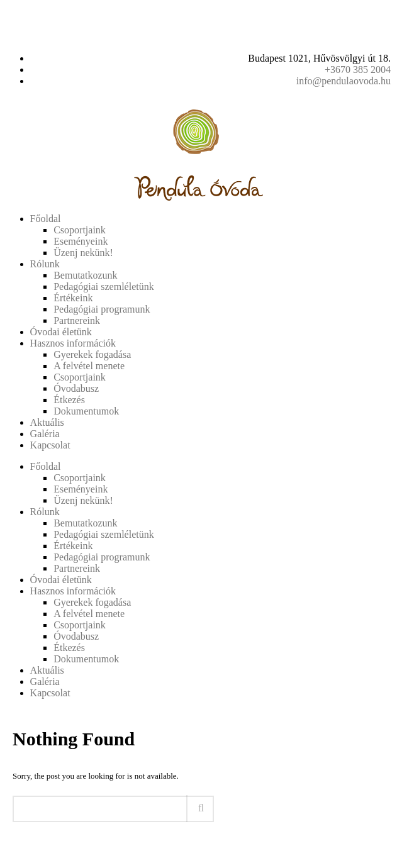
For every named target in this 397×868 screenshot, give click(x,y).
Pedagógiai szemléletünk (104, 287)
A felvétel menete (89, 366)
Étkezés (69, 400)
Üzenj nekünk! (83, 253)
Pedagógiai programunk (102, 309)
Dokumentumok (86, 411)
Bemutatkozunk (85, 275)
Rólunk (45, 264)
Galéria (45, 434)
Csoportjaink (80, 230)
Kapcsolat (50, 445)
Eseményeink (81, 241)
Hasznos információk (73, 343)
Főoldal (46, 219)
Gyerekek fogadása (92, 354)
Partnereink (77, 320)
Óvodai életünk (61, 332)
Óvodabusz (76, 388)
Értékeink (73, 298)
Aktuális (47, 422)
